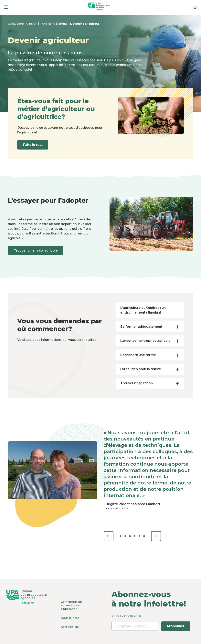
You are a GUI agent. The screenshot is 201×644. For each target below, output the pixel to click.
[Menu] (6, 8)
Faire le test (33, 145)
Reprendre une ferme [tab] (150, 355)
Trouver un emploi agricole (36, 250)
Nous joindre (70, 618)
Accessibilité (70, 627)
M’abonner (176, 626)
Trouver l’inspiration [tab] (150, 383)
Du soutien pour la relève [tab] (150, 369)
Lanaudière (16, 24)
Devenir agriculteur (85, 24)
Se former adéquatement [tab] (150, 327)
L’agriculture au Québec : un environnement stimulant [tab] (150, 310)
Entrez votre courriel (151, 622)
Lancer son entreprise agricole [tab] (150, 341)
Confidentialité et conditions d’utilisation (71, 605)
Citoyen (32, 24)
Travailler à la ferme (54, 24)
